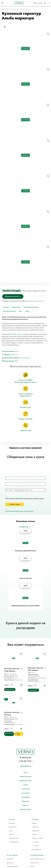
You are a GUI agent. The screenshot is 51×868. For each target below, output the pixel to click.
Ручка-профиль (25, 358)
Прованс (12, 790)
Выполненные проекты (9, 311)
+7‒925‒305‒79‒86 (25, 717)
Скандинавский (14, 797)
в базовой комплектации (35, 301)
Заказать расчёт (10, 645)
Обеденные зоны (25, 736)
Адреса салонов (26, 765)
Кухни (26, 728)
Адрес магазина (11, 487)
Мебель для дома (25, 732)
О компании (25, 748)
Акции (26, 740)
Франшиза (26, 757)
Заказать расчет (13, 297)
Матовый (10, 829)
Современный (13, 794)
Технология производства (31, 307)
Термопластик (35, 818)
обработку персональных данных (24, 511)
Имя (7, 475)
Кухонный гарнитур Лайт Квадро (35, 625)
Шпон (17, 351)
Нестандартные (37, 805)
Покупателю (26, 744)
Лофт (11, 786)
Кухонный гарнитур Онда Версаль (12, 625)
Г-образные (35, 782)
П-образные (35, 786)
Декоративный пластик (37, 814)
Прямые (34, 779)
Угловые (34, 790)
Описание (6, 307)
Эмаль (32, 826)
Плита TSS (10, 846)
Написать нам (25, 713)
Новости (25, 761)
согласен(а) (10, 511)
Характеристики (16, 307)
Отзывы (27, 311)
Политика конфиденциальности (26, 862)
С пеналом (35, 801)
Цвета (20, 311)
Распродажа (25, 753)
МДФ (16, 361)
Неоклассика (13, 782)
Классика (12, 779)
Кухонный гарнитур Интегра (12, 669)
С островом (35, 797)
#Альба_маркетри (17, 334)
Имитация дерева (12, 822)
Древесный (14, 355)
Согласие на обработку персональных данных (26, 864)
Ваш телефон (10, 481)
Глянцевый (10, 814)
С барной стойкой (37, 794)
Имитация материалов (14, 826)
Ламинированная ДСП (14, 839)
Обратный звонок (26, 722)
